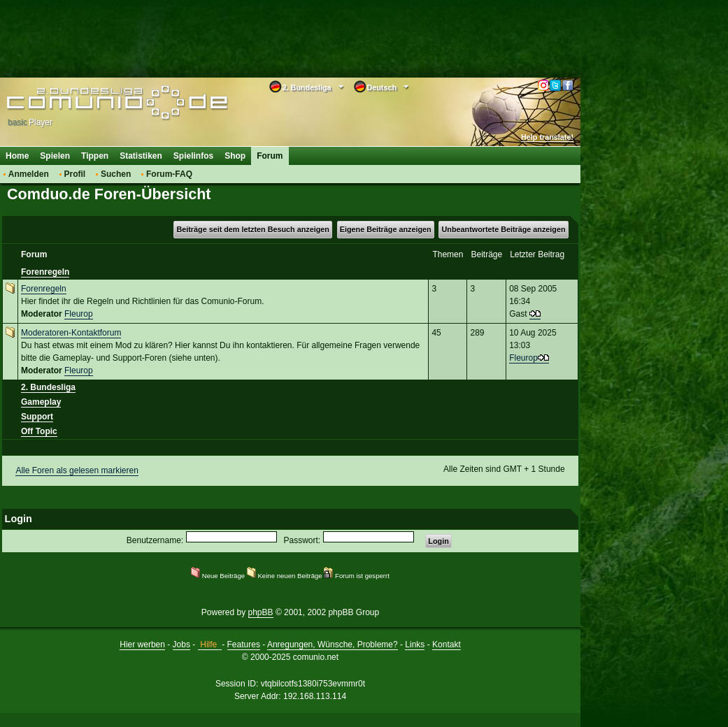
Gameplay (41, 402)
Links (415, 645)
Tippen (95, 156)
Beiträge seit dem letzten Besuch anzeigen (252, 229)
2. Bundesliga (48, 387)
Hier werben (142, 645)
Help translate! (547, 137)
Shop (235, 156)
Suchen (116, 174)
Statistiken (141, 156)
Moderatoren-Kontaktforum (71, 333)
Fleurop (79, 314)
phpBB (261, 612)
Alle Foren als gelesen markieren (77, 470)
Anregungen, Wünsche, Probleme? (333, 645)
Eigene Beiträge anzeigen (386, 229)
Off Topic (39, 431)
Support (37, 417)
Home (17, 156)
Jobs (181, 645)
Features (244, 645)
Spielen (55, 156)
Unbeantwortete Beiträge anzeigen (504, 229)
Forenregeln (45, 272)
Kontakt (447, 645)
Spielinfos (193, 156)
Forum (270, 156)
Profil (75, 174)
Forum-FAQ (169, 174)
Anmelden (29, 174)
